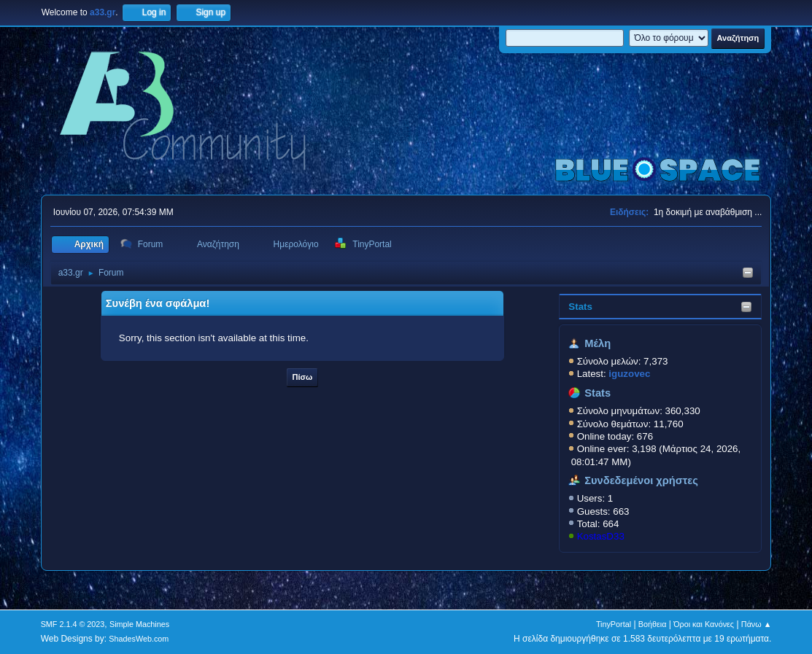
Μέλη (598, 343)
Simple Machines (139, 624)
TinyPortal (614, 624)
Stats (580, 307)
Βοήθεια (653, 624)
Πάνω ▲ (757, 624)
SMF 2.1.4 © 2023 (73, 624)
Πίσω (303, 377)
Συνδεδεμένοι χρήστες (641, 480)
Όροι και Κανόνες (704, 624)
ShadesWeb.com (139, 639)
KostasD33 (601, 536)
